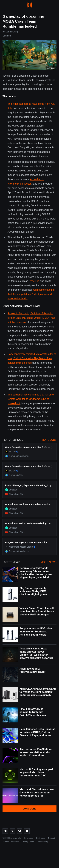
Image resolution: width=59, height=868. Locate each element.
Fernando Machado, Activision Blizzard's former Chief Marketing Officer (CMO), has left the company (31, 318)
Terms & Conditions (11, 842)
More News (49, 562)
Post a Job (41, 838)
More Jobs (49, 440)
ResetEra (34, 281)
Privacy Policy (28, 842)
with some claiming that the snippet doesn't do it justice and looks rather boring (31, 294)
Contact (51, 838)
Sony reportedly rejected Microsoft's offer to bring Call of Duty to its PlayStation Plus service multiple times (32, 358)
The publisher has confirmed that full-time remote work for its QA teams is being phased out (31, 399)
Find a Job (29, 838)
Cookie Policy (42, 842)
